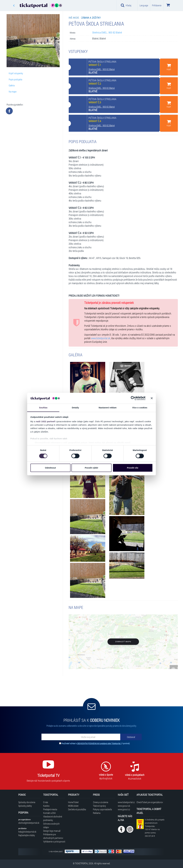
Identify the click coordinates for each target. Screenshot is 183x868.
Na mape (13, 92)
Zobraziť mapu (123, 642)
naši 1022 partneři (46, 421)
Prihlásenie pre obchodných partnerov (53, 836)
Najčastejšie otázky (27, 835)
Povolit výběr (91, 468)
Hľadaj (126, 5)
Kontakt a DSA (49, 813)
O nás (46, 802)
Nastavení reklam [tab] (108, 408)
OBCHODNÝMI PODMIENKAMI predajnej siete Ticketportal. (99, 743)
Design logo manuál (52, 831)
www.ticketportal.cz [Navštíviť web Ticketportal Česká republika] (126, 802)
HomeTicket (73, 802)
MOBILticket (73, 806)
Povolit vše (133, 468)
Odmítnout (50, 468)
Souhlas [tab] (43, 408)
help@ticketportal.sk (27, 832)
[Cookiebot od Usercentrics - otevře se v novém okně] (133, 398)
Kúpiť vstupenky (16, 73)
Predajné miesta (50, 809)
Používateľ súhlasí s (96, 743)
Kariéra (46, 806)
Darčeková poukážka (77, 809)
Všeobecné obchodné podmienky (53, 818)
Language (144, 5)
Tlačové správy (99, 806)
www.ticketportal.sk (101, 338)
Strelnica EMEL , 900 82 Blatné (107, 33)
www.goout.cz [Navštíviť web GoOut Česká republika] (124, 809)
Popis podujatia (15, 79)
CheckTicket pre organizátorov (150, 802)
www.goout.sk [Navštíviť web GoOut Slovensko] (124, 806)
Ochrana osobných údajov (51, 825)
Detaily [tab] (75, 408)
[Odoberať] (131, 737)
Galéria (12, 85)
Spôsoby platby (25, 806)
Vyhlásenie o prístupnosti (54, 841)
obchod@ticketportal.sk (29, 823)
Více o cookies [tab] (140, 408)
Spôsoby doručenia (27, 802)
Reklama (97, 813)
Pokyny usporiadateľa (102, 809)
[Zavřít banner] (152, 398)
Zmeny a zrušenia (101, 802)
